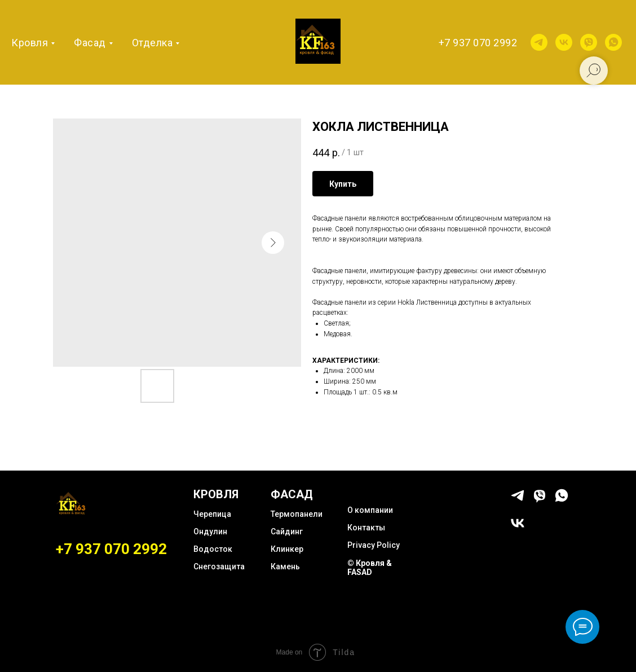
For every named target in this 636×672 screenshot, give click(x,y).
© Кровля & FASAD (370, 568)
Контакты (366, 528)
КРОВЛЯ (216, 494)
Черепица (212, 514)
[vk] (564, 42)
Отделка (153, 43)
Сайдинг (287, 532)
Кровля (30, 43)
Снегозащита (219, 566)
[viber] (589, 42)
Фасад (90, 43)
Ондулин (210, 532)
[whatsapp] (613, 42)
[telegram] (539, 42)
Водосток (213, 549)
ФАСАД (292, 494)
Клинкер (287, 549)
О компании (370, 510)
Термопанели (297, 514)
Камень (285, 566)
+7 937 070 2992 (478, 43)
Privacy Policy (374, 545)
